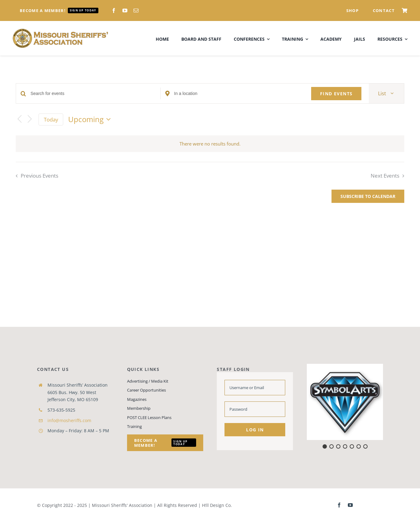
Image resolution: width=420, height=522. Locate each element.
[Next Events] (30, 119)
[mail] (136, 10)
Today (51, 119)
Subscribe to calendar (368, 196)
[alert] (210, 144)
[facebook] (114, 10)
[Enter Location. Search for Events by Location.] (239, 94)
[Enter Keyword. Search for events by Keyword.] (95, 94)
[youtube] (125, 10)
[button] (345, 402)
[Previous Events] (19, 119)
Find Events (336, 94)
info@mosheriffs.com (69, 420)
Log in (255, 430)
